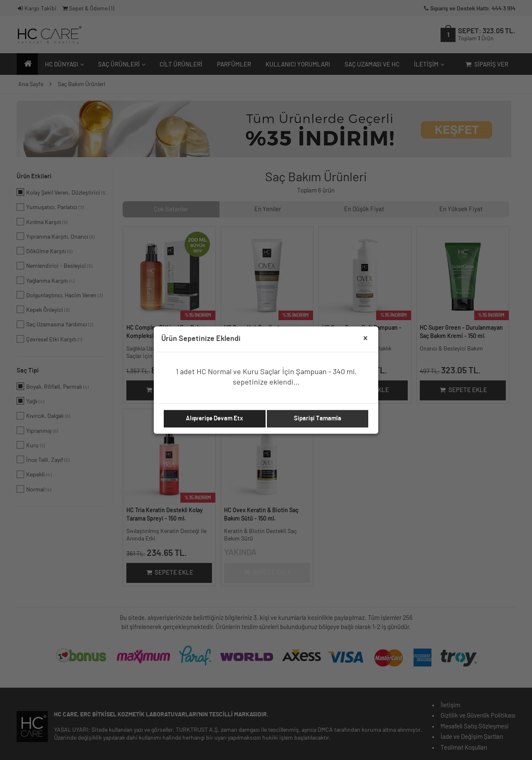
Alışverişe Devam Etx (214, 418)
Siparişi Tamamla (318, 418)
